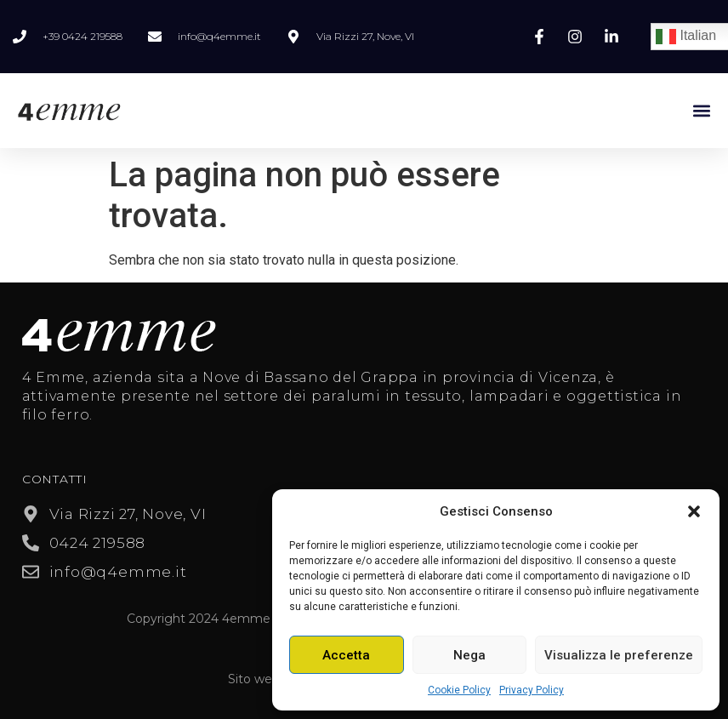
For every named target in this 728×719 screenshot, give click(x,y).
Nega (469, 655)
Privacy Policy (532, 690)
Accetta (346, 655)
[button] (694, 511)
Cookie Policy (459, 690)
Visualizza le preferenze (619, 655)
